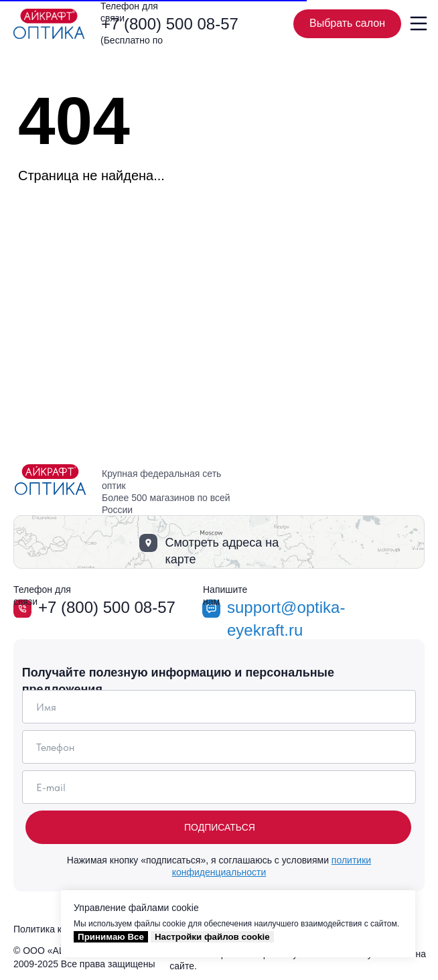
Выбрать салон (355, 24)
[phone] (219, 747)
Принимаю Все (111, 937)
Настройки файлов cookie (212, 937)
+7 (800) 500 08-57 (170, 24)
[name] (219, 707)
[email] (219, 787)
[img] (49, 24)
